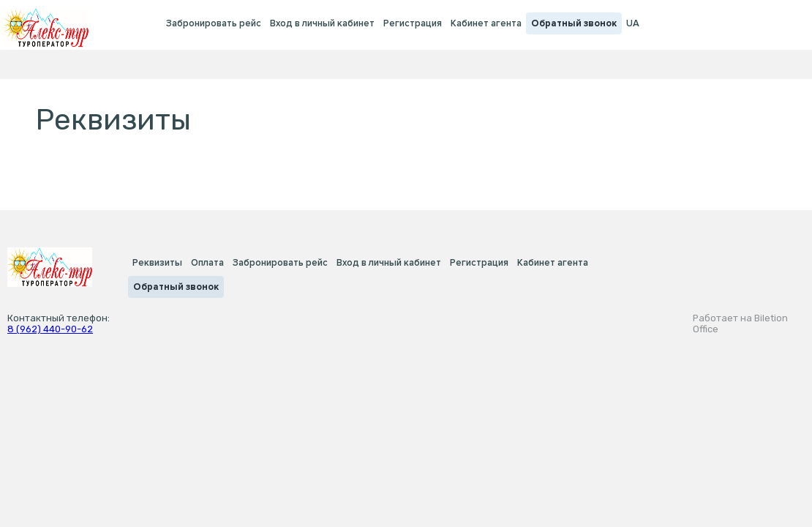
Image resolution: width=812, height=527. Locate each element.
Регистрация (413, 23)
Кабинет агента (486, 23)
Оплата (207, 263)
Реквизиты (157, 263)
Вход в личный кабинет (322, 23)
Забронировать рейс (214, 23)
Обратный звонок (574, 23)
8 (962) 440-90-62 (50, 329)
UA (633, 23)
